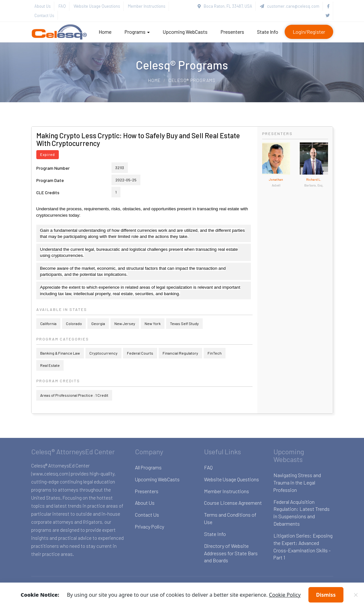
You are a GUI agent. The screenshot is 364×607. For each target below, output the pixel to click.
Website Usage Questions (97, 6)
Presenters (232, 32)
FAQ (62, 6)
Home (105, 32)
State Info (268, 32)
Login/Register (309, 32)
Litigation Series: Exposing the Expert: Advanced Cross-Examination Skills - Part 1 (303, 547)
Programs (137, 32)
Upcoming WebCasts (185, 32)
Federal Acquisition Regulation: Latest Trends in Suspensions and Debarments (302, 513)
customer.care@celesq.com (290, 6)
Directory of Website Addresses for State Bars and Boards (231, 553)
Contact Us (44, 15)
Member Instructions (147, 6)
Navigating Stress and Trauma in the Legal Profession (297, 482)
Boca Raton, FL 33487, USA (225, 6)
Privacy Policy (150, 526)
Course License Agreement (233, 503)
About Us (43, 6)
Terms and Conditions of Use (230, 518)
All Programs (148, 467)
